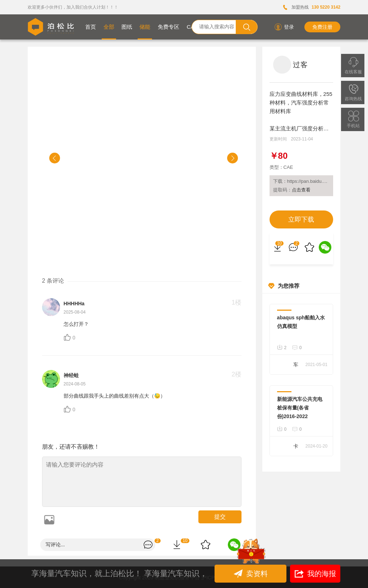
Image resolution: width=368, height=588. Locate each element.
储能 (145, 27)
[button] (55, 158)
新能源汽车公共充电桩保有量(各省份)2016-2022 (300, 408)
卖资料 (252, 574)
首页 (91, 27)
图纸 (127, 27)
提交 (220, 517)
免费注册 (322, 27)
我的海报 (315, 574)
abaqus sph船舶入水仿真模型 (301, 322)
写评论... (55, 545)
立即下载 (301, 219)
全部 (109, 27)
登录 (284, 27)
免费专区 (169, 27)
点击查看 (301, 190)
